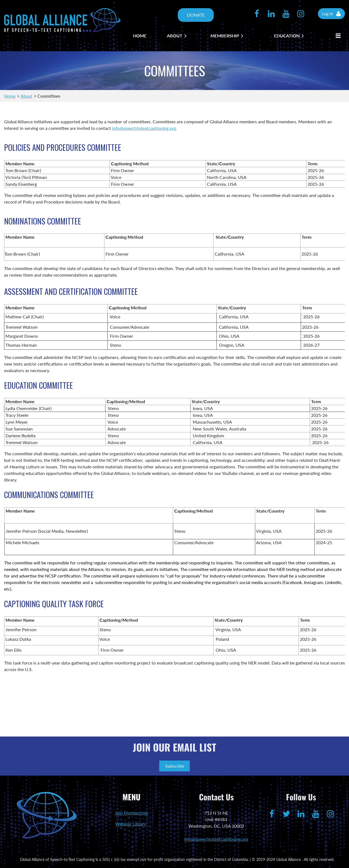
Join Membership (131, 813)
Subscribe (175, 766)
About (26, 96)
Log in (328, 14)
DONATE (196, 15)
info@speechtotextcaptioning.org (144, 128)
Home (10, 96)
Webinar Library (131, 824)
